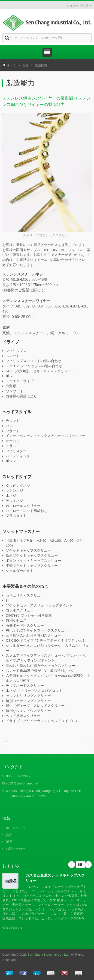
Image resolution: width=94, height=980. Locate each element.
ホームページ (15, 828)
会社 (25, 65)
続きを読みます (13, 928)
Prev (72, 865)
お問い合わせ (15, 849)
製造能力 (41, 65)
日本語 (84, 6)
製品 (9, 842)
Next (88, 865)
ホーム (11, 65)
